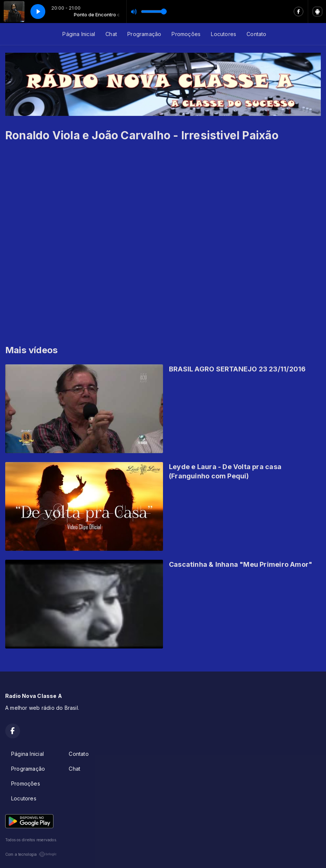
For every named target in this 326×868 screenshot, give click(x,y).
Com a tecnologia (31, 854)
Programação (144, 34)
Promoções (186, 34)
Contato (256, 34)
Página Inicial (79, 34)
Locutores (224, 34)
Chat (111, 34)
